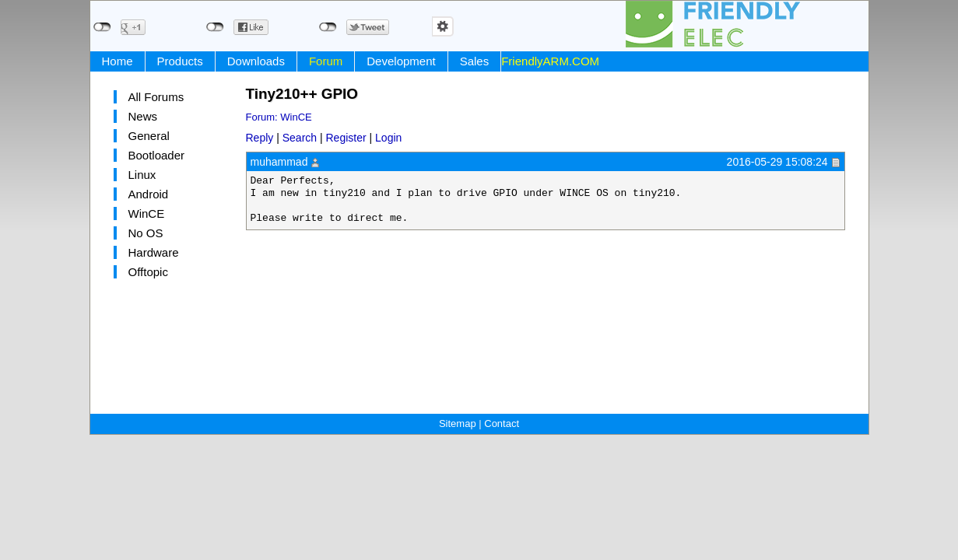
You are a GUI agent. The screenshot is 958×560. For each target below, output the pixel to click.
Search (300, 138)
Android (149, 194)
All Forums (156, 97)
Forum (326, 61)
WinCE (147, 213)
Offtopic (148, 272)
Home (118, 61)
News (143, 116)
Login (388, 138)
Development (401, 61)
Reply (260, 138)
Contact (502, 423)
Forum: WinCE (279, 117)
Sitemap (458, 423)
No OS (146, 233)
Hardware (154, 252)
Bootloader (157, 155)
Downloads (256, 61)
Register (346, 138)
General (149, 136)
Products (180, 61)
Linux (142, 175)
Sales (475, 61)
